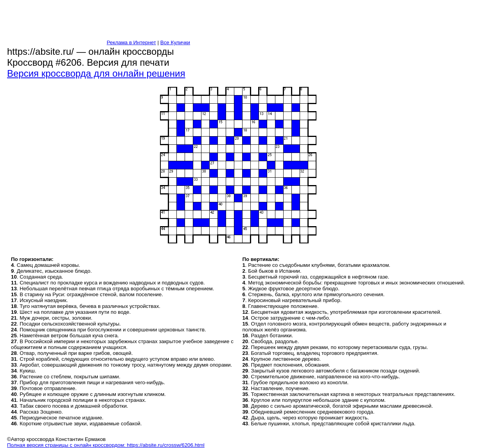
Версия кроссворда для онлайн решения (96, 73)
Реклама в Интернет (131, 42)
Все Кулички (175, 42)
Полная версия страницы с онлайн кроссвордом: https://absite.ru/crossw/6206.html (106, 445)
